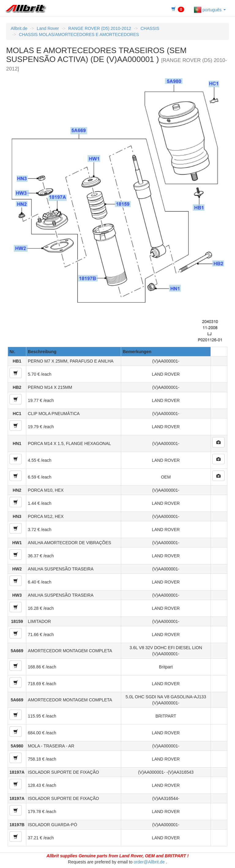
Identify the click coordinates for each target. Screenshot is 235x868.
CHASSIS (150, 28)
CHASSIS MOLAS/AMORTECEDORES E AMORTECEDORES (79, 34)
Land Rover (48, 28)
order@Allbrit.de (149, 862)
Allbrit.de (19, 28)
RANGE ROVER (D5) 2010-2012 (100, 28)
